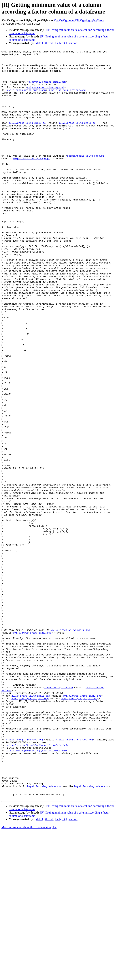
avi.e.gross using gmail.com (26, 98)
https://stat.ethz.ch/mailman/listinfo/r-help (37, 884)
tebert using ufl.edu (58, 815)
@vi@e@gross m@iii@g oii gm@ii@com (79, 20)
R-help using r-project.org (67, 98)
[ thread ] (49, 43)
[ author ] (73, 43)
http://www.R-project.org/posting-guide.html (36, 891)
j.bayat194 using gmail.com (47, 88)
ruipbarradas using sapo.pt (46, 95)
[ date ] (39, 43)
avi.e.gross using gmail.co (27, 138)
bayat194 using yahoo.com (44, 934)
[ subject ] (61, 43)
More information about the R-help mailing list (29, 977)
